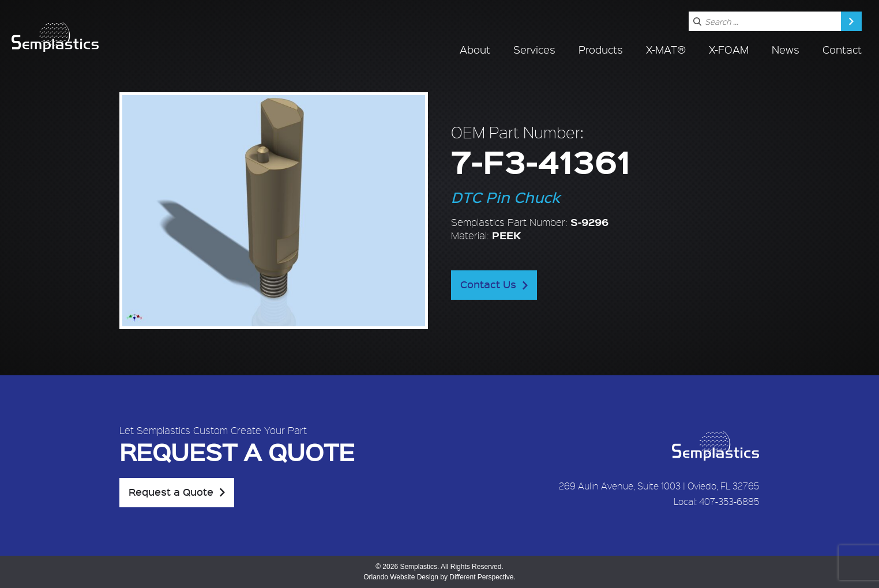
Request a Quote (171, 492)
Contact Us (488, 284)
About (475, 50)
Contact (842, 50)
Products (601, 50)
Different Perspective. (482, 577)
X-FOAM (729, 50)
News (786, 50)
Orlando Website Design (401, 577)
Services (534, 50)
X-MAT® (666, 50)
